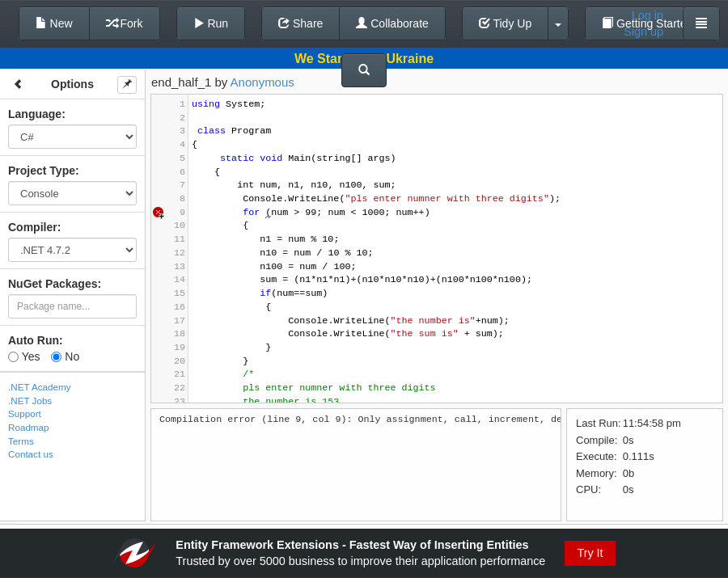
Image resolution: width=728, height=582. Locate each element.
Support (25, 413)
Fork (125, 23)
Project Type (42, 171)
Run (211, 23)
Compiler (33, 227)
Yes (24, 356)
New (54, 23)
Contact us (31, 454)
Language (35, 114)
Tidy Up (505, 23)
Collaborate (392, 23)
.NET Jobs (30, 401)
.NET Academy (40, 387)
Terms (21, 441)
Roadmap (29, 427)
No (65, 356)
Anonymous (262, 82)
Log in (648, 15)
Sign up (643, 32)
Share (301, 23)
